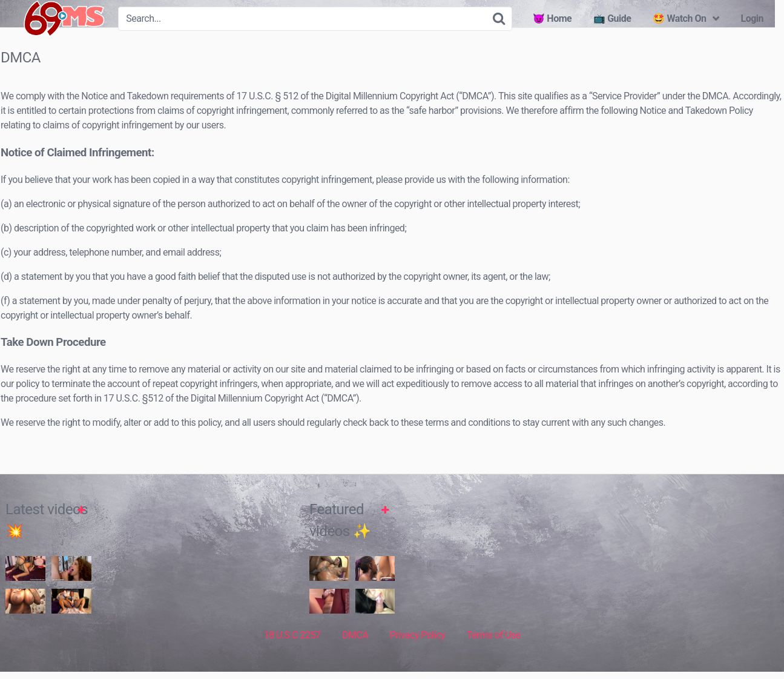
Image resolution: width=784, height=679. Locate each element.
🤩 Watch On (679, 18)
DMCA (355, 648)
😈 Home (552, 18)
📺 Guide (612, 18)
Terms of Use (494, 648)
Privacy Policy (418, 648)
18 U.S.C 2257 (292, 648)
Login (752, 18)
